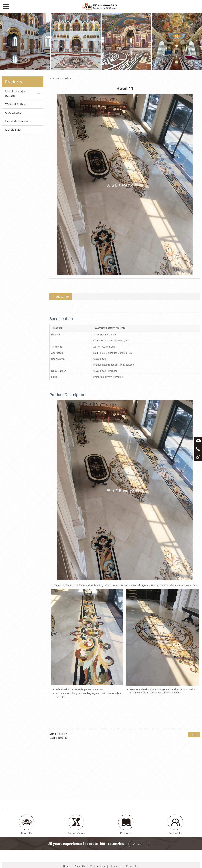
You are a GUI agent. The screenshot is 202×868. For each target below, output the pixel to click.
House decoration (17, 121)
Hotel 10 (62, 734)
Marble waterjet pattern (15, 93)
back (194, 735)
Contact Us (139, 794)
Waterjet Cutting (16, 104)
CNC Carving (13, 113)
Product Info (61, 297)
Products (54, 78)
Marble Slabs (14, 130)
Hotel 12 (63, 738)
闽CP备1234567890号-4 (133, 863)
